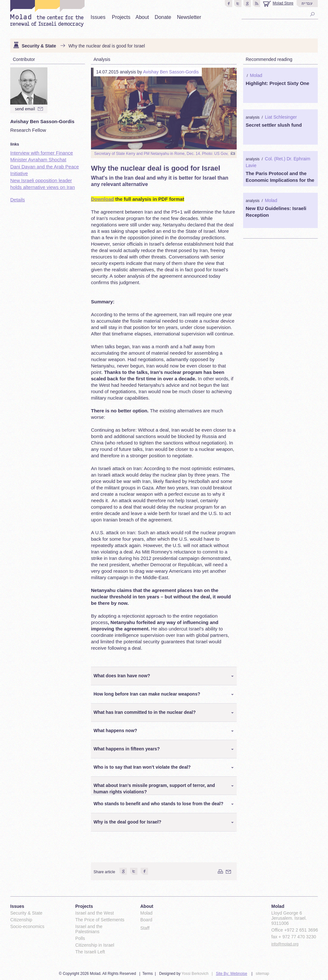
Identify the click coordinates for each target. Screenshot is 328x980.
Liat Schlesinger (281, 117)
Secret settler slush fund (274, 125)
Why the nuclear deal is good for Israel (107, 46)
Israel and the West (94, 913)
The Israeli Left (90, 952)
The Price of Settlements (100, 920)
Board (146, 920)
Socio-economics (27, 926)
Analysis (102, 59)
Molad (256, 75)
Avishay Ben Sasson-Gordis (171, 72)
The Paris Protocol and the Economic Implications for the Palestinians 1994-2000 (280, 180)
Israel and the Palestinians (89, 929)
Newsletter (189, 17)
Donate (163, 17)
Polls (80, 938)
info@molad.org (285, 944)
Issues (98, 17)
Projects (121, 17)
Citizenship (21, 920)
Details (18, 200)
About (142, 17)
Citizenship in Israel (95, 945)
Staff (145, 928)
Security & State (39, 46)
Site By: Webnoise (232, 974)
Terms (148, 974)
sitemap (262, 974)
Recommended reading (269, 59)
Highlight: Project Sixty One (277, 83)
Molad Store (283, 3)
